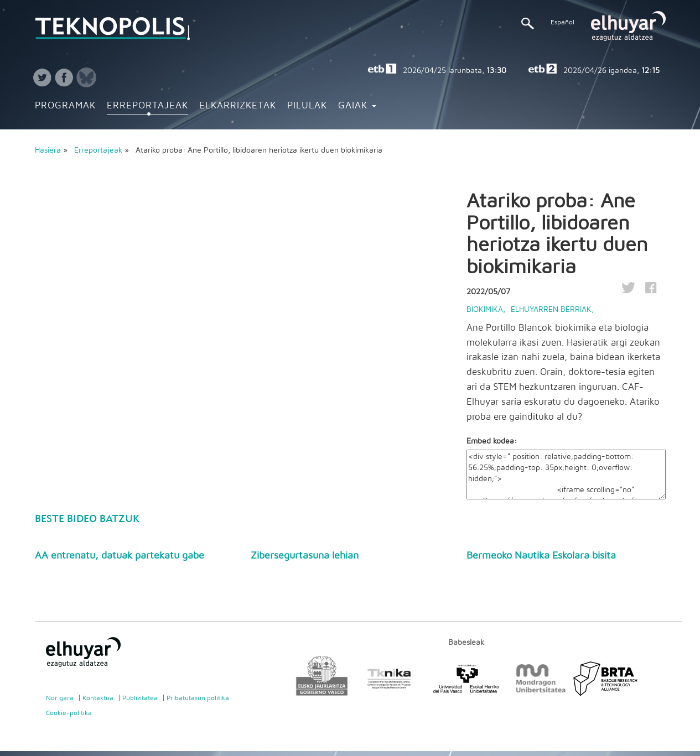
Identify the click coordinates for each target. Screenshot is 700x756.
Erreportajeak (147, 106)
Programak (65, 106)
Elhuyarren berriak (551, 310)
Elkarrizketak (238, 106)
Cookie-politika (69, 713)
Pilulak (307, 106)
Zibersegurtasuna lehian (305, 556)
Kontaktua (98, 698)
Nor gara (60, 698)
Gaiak (357, 106)
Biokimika (485, 310)
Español (562, 22)
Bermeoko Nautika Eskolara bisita (541, 556)
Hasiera (48, 150)
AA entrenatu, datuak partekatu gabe (120, 556)
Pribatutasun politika (198, 698)
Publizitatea (140, 698)
